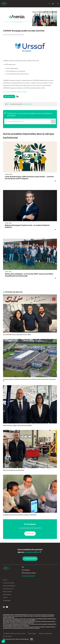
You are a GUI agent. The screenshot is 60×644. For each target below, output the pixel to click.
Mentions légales (32, 633)
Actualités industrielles (16, 104)
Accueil (5, 580)
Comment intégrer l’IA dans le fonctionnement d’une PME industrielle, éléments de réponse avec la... (30, 380)
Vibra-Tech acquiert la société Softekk (14, 470)
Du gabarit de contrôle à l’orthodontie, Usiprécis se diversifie (20, 515)
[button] (3, 641)
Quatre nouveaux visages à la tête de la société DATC (17, 425)
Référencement (7, 592)
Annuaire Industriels (9, 583)
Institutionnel (29, 104)
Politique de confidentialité (45, 633)
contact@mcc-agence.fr (28, 576)
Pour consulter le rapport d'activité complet (15, 92)
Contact (5, 597)
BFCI (7, 104)
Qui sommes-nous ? (8, 589)
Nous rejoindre (7, 594)
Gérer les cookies (7, 636)
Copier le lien (9, 96)
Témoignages (7, 600)
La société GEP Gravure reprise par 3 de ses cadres (17, 334)
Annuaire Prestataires (9, 586)
